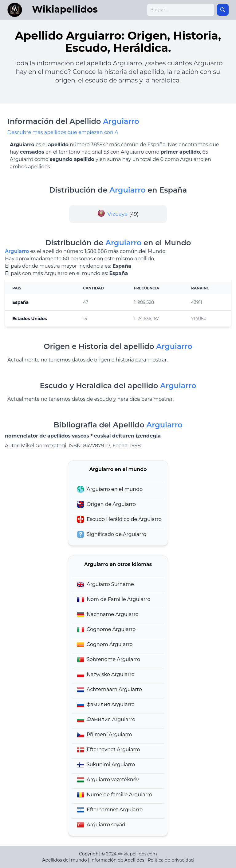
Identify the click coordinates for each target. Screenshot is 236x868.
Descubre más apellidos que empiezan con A (63, 132)
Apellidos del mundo (64, 860)
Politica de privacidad (171, 860)
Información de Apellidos (117, 860)
